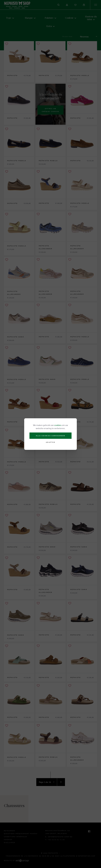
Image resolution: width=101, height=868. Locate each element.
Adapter (50, 442)
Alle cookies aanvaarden (51, 436)
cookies (58, 425)
